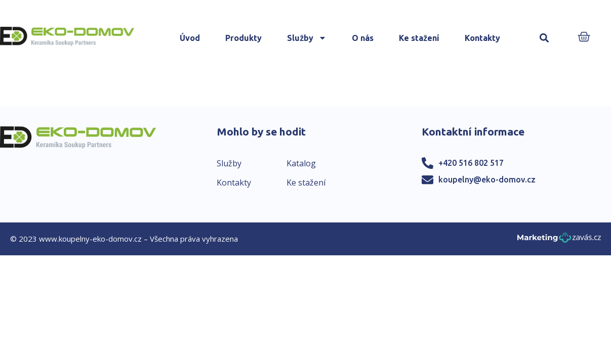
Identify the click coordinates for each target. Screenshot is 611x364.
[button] (544, 38)
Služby (307, 38)
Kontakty (482, 38)
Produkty (243, 38)
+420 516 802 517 (471, 163)
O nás (363, 38)
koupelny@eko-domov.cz (487, 179)
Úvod (190, 38)
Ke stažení (419, 38)
